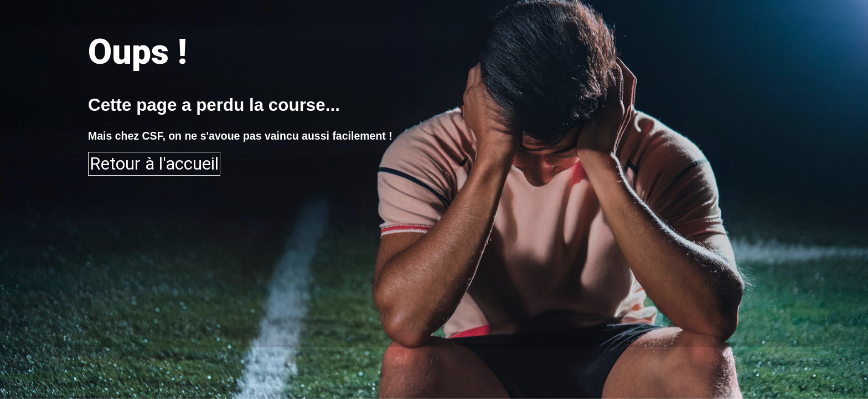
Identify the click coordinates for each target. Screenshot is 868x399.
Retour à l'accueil (154, 164)
